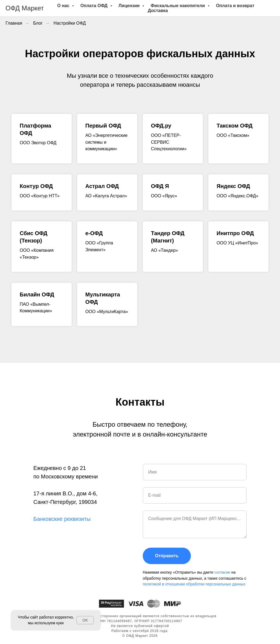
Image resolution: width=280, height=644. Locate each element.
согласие (223, 572)
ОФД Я (160, 186)
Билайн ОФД (37, 294)
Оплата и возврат (235, 6)
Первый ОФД (103, 126)
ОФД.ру (161, 126)
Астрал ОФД (102, 186)
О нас (64, 6)
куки (60, 623)
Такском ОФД (235, 126)
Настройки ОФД (70, 23)
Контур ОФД (36, 186)
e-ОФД (94, 233)
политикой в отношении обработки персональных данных (194, 584)
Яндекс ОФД (233, 186)
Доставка (158, 11)
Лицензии (130, 6)
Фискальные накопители (178, 6)
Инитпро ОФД (235, 233)
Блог (38, 23)
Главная (14, 23)
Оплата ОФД (94, 6)
